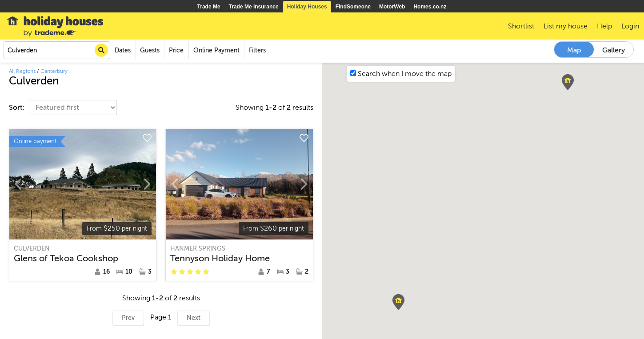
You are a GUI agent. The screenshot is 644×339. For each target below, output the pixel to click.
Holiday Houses (307, 7)
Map (574, 50)
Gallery (614, 50)
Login (630, 26)
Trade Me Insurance (254, 7)
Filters (257, 50)
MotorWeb (392, 7)
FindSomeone (353, 7)
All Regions (22, 71)
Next (194, 318)
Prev (128, 318)
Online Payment (216, 50)
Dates (123, 50)
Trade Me (209, 7)
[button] (398, 302)
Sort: (18, 108)
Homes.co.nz (430, 7)
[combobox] (57, 50)
